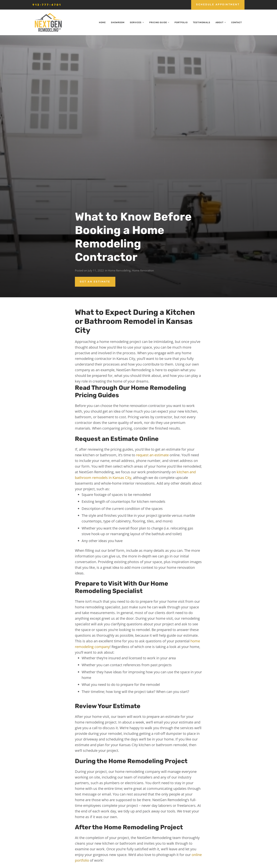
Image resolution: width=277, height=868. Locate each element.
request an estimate (152, 455)
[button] (143, 22)
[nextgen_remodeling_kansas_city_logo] (48, 22)
